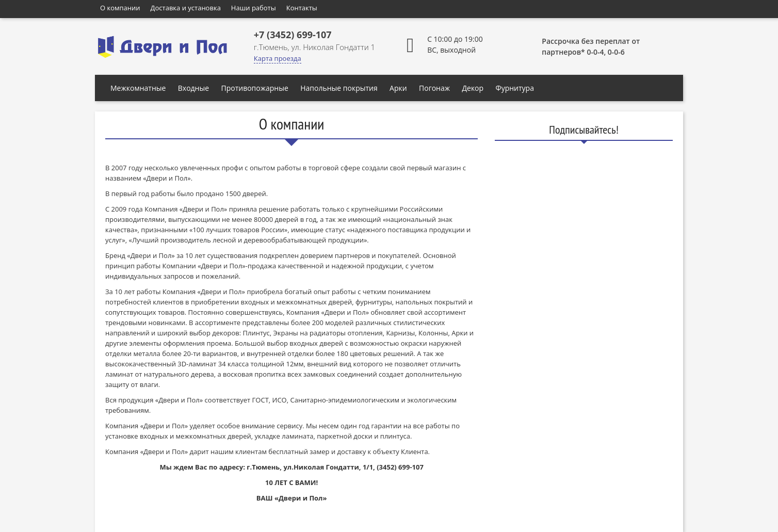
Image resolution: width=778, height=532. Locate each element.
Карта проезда (278, 58)
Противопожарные (254, 88)
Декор (473, 88)
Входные (193, 88)
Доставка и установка (186, 8)
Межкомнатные (138, 88)
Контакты (302, 8)
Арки (398, 88)
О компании (120, 8)
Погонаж (434, 88)
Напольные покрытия (339, 88)
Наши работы (254, 8)
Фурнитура (515, 88)
